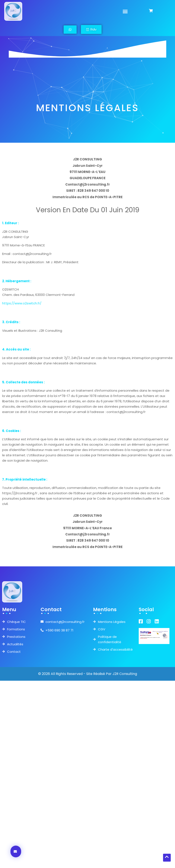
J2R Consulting (125, 674)
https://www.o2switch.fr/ (22, 303)
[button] (125, 11)
